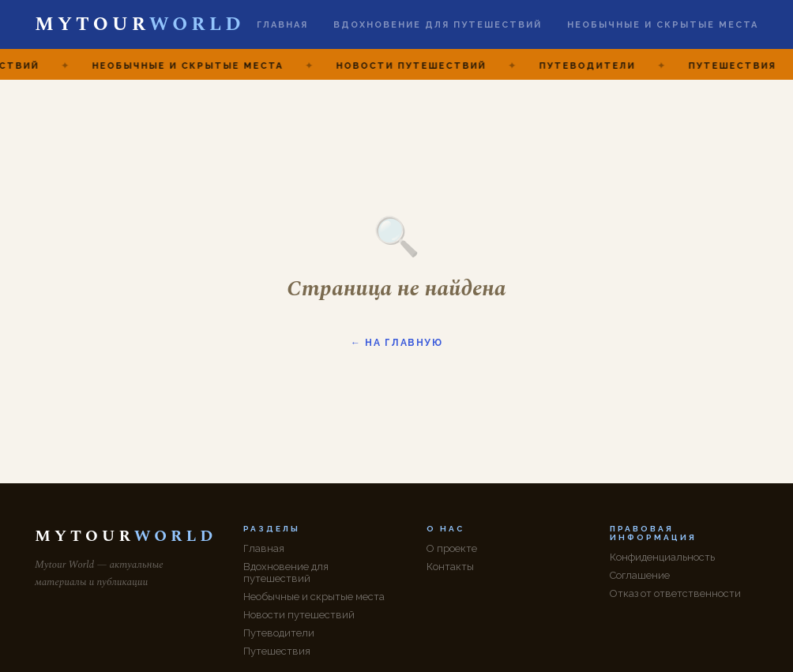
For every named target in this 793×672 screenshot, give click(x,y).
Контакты (450, 567)
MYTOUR (139, 24)
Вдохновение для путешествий (438, 25)
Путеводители (279, 633)
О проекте (452, 548)
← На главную (396, 343)
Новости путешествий (299, 615)
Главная (282, 25)
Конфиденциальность (662, 557)
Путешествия (277, 651)
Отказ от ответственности (675, 593)
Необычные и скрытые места (663, 25)
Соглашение (640, 575)
